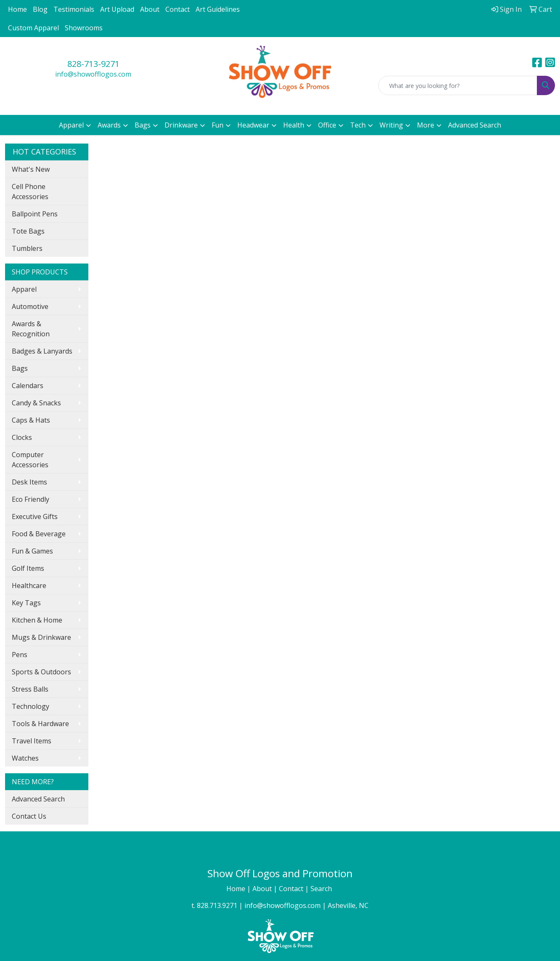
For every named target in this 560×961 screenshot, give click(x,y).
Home (17, 9)
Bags (20, 368)
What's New (31, 169)
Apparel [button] (71, 125)
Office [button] (327, 125)
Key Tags (26, 603)
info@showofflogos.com (93, 74)
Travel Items (32, 741)
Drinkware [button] (181, 125)
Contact (178, 9)
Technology (31, 706)
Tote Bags (28, 231)
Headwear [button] (253, 125)
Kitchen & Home (37, 620)
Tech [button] (358, 125)
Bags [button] (143, 125)
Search (322, 889)
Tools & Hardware (40, 724)
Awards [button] (109, 125)
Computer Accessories (30, 460)
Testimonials (74, 9)
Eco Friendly (31, 499)
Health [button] (294, 125)
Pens (20, 655)
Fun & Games (32, 551)
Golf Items (28, 568)
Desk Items (29, 482)
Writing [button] (391, 125)
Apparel (24, 289)
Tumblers (27, 248)
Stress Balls (30, 689)
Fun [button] (218, 125)
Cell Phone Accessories (30, 192)
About (150, 9)
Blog (40, 9)
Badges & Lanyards (42, 351)
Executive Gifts (35, 516)
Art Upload (117, 9)
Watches (25, 758)
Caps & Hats (31, 420)
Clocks (22, 437)
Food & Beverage (39, 534)
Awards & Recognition (31, 329)
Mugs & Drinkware (41, 637)
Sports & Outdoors (41, 672)
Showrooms (84, 28)
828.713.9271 (217, 905)
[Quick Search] (458, 85)
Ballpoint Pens (35, 214)
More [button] (426, 125)
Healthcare (29, 586)
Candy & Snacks (36, 403)
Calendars (28, 386)
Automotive (30, 306)
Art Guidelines (218, 9)
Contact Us (29, 816)
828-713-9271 (93, 64)
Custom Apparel (33, 28)
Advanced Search (475, 125)
